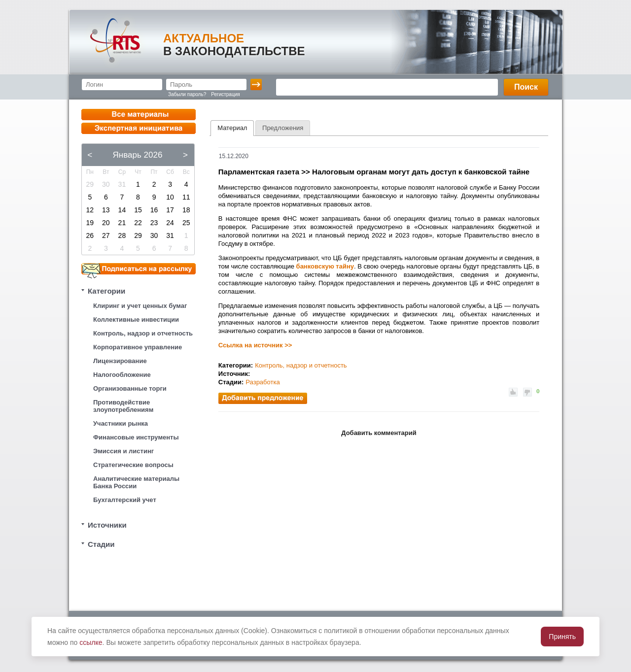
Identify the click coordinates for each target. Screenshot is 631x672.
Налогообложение (122, 375)
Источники (107, 525)
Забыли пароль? (187, 94)
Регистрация (225, 94)
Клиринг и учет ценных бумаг (140, 306)
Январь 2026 (138, 155)
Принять (562, 637)
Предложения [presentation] (283, 128)
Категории (106, 291)
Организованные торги (130, 388)
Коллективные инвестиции (136, 319)
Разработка (263, 382)
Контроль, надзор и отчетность (143, 333)
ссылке (91, 642)
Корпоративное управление (138, 347)
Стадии (101, 544)
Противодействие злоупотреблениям (123, 406)
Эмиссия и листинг (123, 451)
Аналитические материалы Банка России (136, 482)
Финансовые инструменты (136, 437)
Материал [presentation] (232, 128)
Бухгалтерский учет (125, 500)
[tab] (232, 128)
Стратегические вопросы (133, 465)
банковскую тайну (325, 266)
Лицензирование (120, 361)
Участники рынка (121, 423)
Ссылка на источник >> (255, 345)
